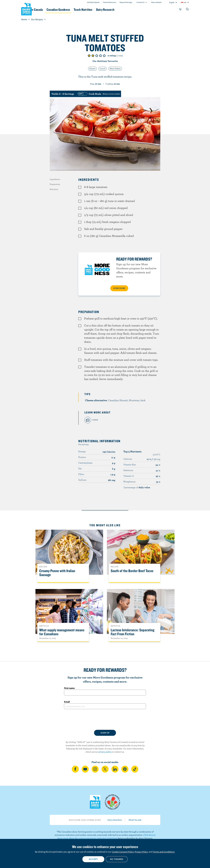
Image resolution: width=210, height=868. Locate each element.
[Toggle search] (188, 10)
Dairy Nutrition (115, 820)
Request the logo (126, 2)
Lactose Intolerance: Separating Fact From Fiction (132, 632)
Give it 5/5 (104, 56)
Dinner (92, 69)
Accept (93, 859)
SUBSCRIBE (119, 288)
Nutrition (54, 189)
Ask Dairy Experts (93, 2)
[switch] (98, 94)
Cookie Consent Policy (123, 852)
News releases (156, 2)
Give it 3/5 (97, 56)
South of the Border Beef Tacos (132, 571)
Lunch (103, 69)
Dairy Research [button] (132, 10)
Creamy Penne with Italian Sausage (57, 573)
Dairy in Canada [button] (49, 10)
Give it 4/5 (100, 56)
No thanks (117, 859)
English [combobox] (172, 2)
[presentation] (105, 719)
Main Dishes (115, 69)
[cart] (180, 10)
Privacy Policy (141, 852)
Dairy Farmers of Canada (26, 9)
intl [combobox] (185, 2)
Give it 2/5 (93, 56)
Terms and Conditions (164, 852)
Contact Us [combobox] (141, 2)
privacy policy (105, 752)
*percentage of (137, 487)
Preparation (55, 184)
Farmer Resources (110, 2)
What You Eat (135, 820)
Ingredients (55, 179)
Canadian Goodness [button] (77, 10)
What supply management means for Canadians (62, 632)
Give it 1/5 (89, 56)
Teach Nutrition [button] (106, 10)
